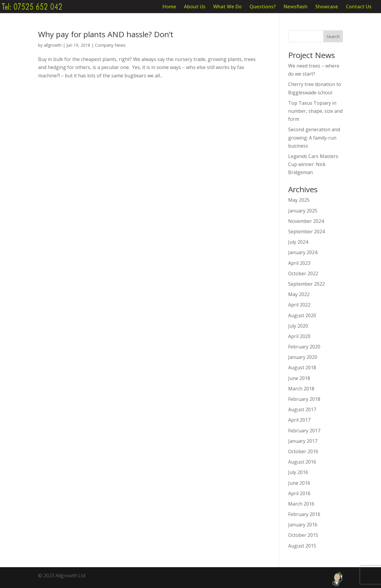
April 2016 (299, 493)
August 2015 (302, 546)
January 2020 (303, 357)
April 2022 (299, 305)
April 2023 (299, 263)
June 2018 (299, 378)
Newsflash (296, 7)
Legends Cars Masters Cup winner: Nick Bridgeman (313, 164)
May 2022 (299, 294)
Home (169, 7)
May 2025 (299, 200)
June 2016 (299, 483)
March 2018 (301, 389)
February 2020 (304, 347)
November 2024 (306, 221)
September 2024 (306, 232)
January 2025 (303, 211)
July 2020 (298, 326)
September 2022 (306, 284)
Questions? (263, 7)
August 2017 (302, 409)
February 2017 (304, 431)
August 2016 (302, 462)
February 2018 (304, 399)
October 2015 (303, 535)
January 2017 (303, 441)
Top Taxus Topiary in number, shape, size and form (315, 111)
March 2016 (301, 504)
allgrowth (53, 45)
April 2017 (299, 420)
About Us (195, 7)
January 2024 (303, 252)
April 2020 (299, 336)
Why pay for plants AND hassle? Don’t (106, 34)
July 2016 (298, 472)
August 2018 (302, 367)
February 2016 (304, 514)
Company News (110, 45)
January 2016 (303, 525)
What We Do (227, 7)
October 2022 (303, 273)
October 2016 (303, 451)
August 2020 (302, 315)
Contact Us (359, 7)
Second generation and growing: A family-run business (314, 137)
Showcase (327, 7)
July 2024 (298, 242)
